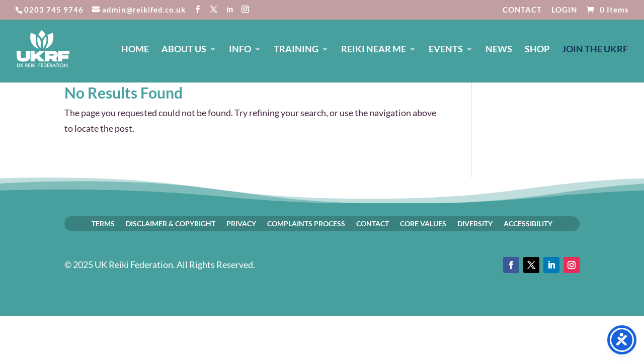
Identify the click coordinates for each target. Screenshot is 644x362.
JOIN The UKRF (595, 50)
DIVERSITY (475, 223)
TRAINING (296, 50)
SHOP (537, 50)
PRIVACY (241, 223)
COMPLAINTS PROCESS (306, 223)
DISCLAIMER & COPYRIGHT (171, 223)
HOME (135, 50)
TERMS (103, 223)
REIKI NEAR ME (374, 50)
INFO (240, 50)
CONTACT (522, 10)
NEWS (499, 50)
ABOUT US (184, 50)
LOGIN (564, 10)
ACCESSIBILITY (528, 223)
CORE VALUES (423, 223)
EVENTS (446, 50)
